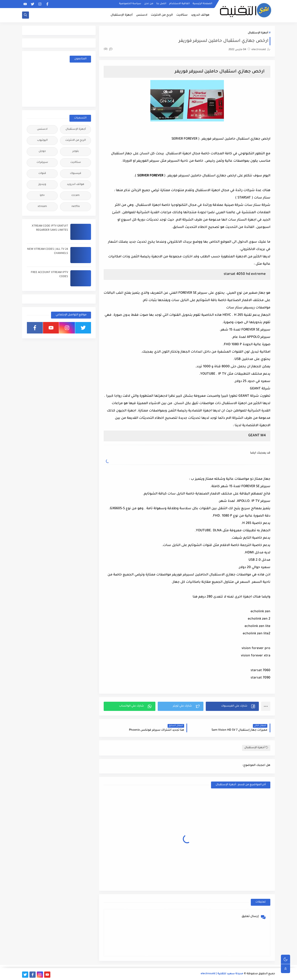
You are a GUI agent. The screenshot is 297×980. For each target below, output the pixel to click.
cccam (76, 196)
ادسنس (142, 15)
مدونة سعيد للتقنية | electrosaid (222, 974)
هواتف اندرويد (200, 15)
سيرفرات (42, 162)
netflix (76, 207)
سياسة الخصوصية (130, 4)
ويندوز (42, 185)
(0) (108, 49)
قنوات (42, 174)
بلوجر (76, 151)
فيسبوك (76, 174)
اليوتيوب (42, 140)
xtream (42, 207)
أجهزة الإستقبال (122, 15)
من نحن (149, 4)
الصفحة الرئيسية (202, 4)
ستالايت (182, 15)
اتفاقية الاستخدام (179, 4)
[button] (232, 706)
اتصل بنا (161, 4)
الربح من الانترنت (162, 15)
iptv (42, 196)
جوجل (42, 151)
